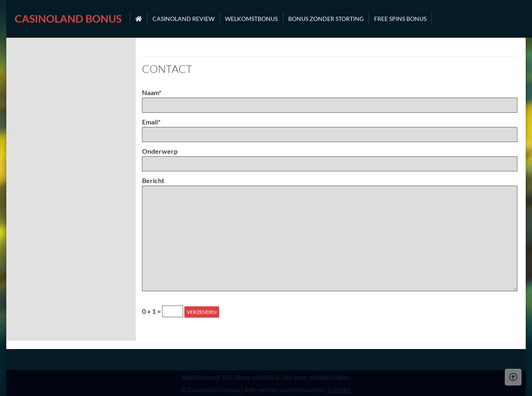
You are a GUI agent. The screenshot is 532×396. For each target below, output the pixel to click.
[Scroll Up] (513, 377)
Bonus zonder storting (326, 19)
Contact (339, 390)
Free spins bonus (400, 19)
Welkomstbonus (251, 19)
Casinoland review (183, 19)
